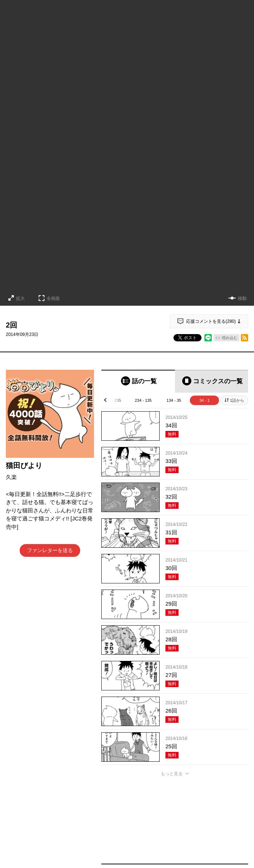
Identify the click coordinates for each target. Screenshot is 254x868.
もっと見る (172, 774)
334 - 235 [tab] (113, 400)
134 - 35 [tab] (174, 400)
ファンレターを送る (50, 550)
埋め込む (230, 338)
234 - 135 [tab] (143, 400)
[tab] (138, 381)
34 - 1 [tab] (204, 400)
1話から (237, 400)
